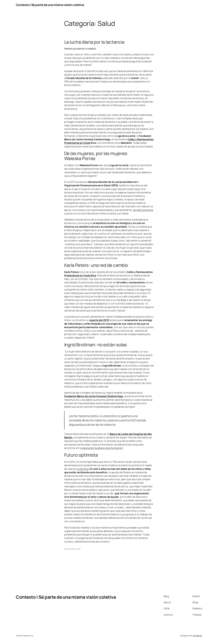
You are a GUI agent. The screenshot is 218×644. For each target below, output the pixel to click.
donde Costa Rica (143, 210)
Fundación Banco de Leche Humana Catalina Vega (94, 396)
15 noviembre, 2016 (72, 549)
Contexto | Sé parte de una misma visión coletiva (50, 5)
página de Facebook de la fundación (102, 448)
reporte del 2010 (99, 320)
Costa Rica (82, 469)
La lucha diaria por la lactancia (94, 42)
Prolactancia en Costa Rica (80, 275)
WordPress (197, 636)
